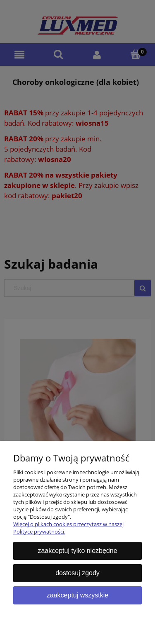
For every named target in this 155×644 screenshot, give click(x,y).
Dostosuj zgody (77, 573)
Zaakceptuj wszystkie (77, 595)
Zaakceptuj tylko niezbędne (77, 551)
